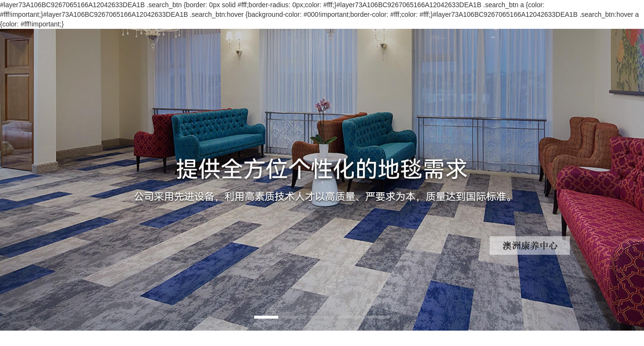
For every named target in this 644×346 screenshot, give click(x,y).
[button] (266, 317)
